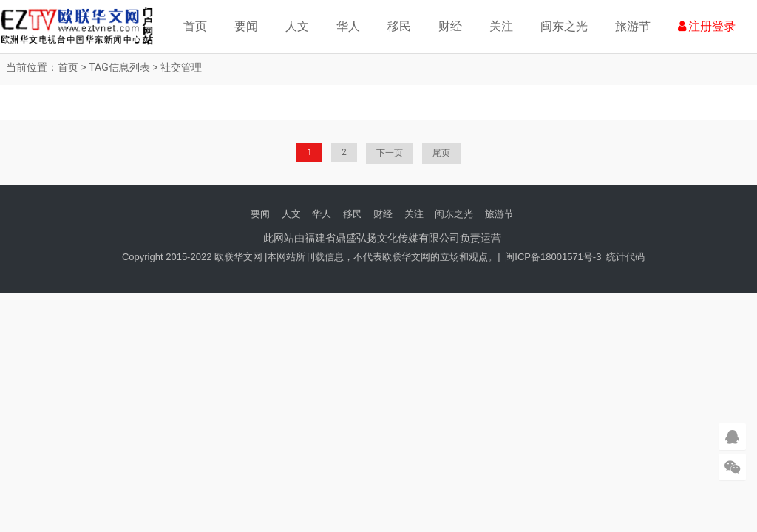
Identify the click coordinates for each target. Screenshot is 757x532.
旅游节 (633, 26)
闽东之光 (564, 26)
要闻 (246, 26)
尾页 (441, 153)
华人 (348, 26)
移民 (399, 26)
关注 (501, 26)
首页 (195, 26)
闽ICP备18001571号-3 (553, 257)
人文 (297, 26)
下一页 (390, 153)
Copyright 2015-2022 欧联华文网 (192, 257)
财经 (450, 26)
